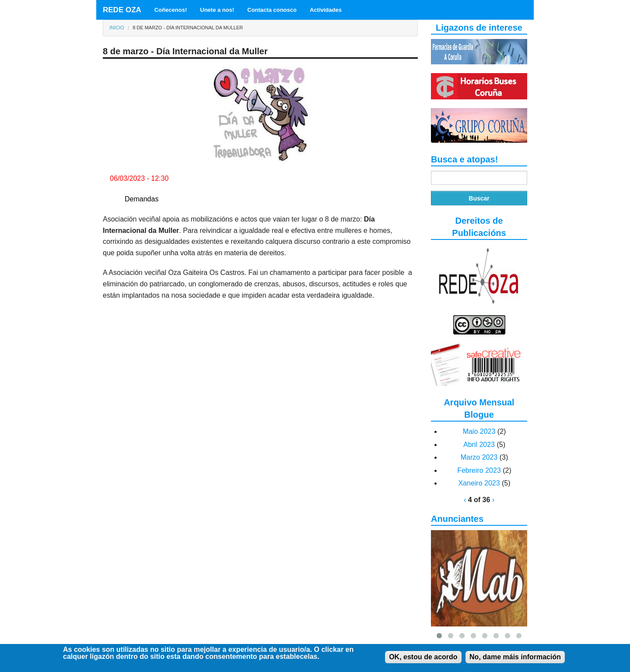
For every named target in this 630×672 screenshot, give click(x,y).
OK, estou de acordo (423, 659)
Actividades (326, 10)
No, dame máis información (515, 659)
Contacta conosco (272, 10)
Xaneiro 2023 (479, 483)
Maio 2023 (479, 431)
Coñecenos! (171, 10)
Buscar (479, 198)
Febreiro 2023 (479, 470)
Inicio (117, 28)
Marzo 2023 (479, 457)
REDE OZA (122, 10)
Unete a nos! (217, 10)
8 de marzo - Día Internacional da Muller (188, 28)
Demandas (142, 199)
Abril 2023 (479, 445)
